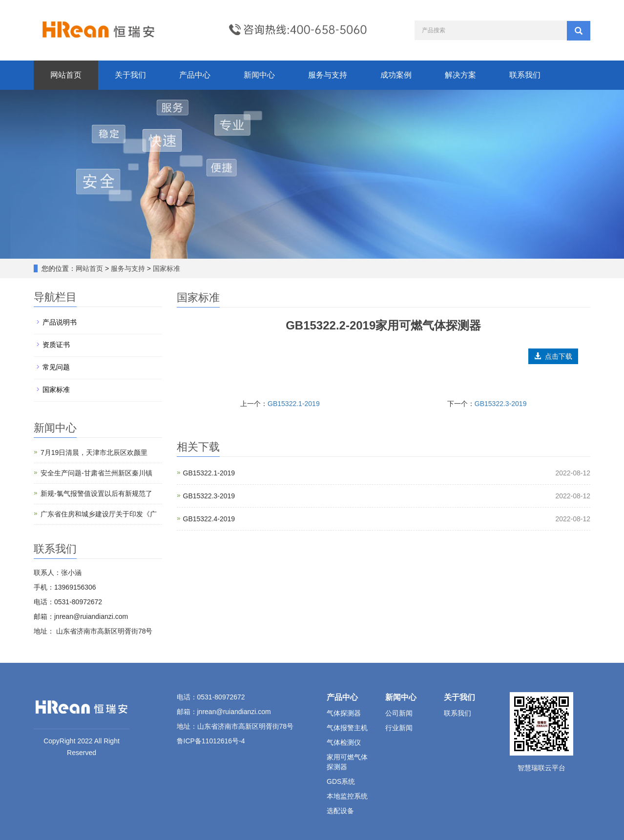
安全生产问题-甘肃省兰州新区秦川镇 (96, 473)
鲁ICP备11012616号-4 (211, 741)
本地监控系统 (347, 796)
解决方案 (460, 75)
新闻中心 (259, 75)
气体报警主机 (347, 728)
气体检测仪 (344, 742)
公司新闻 (399, 713)
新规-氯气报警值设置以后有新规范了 (96, 493)
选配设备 (340, 811)
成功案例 (396, 75)
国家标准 (166, 268)
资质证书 (56, 345)
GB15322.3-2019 (501, 404)
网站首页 (66, 75)
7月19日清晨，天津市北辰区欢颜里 (94, 452)
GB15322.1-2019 (294, 404)
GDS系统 (341, 781)
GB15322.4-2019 (209, 519)
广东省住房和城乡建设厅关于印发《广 (99, 514)
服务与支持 (328, 75)
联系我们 (525, 75)
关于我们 (130, 75)
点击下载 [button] (553, 356)
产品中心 (195, 75)
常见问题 (56, 367)
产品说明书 (60, 322)
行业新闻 (399, 728)
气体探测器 (344, 713)
